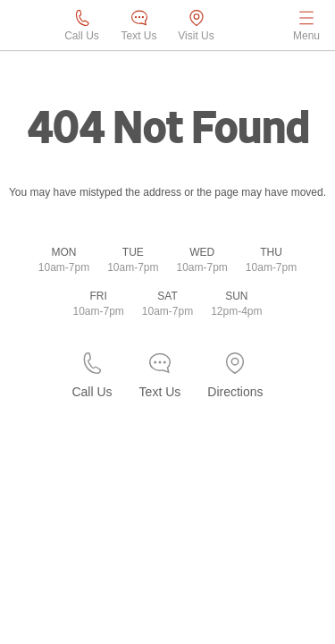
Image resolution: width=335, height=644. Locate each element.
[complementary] (281, 590)
